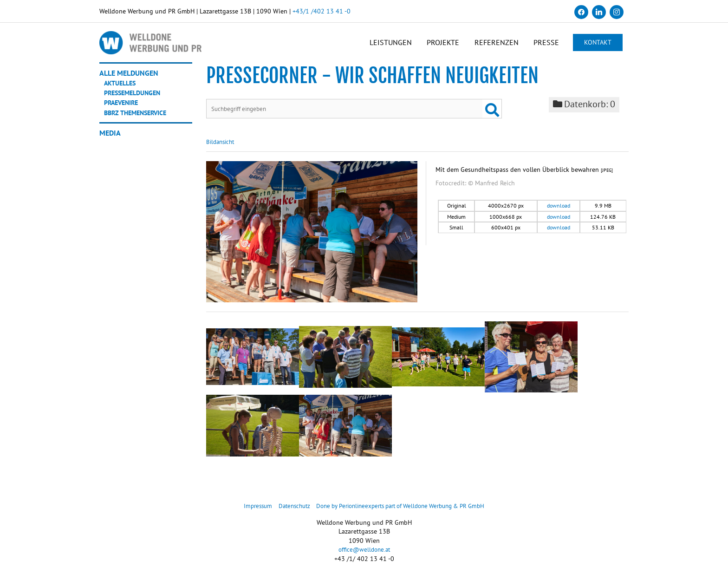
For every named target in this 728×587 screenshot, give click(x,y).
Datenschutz (286, 512)
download (559, 212)
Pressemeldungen (136, 98)
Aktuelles (122, 88)
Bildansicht (222, 148)
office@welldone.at (364, 555)
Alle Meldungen (129, 78)
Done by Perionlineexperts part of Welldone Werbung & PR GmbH (403, 512)
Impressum (247, 512)
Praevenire (124, 107)
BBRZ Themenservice (140, 117)
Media (110, 137)
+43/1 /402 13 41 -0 (322, 11)
